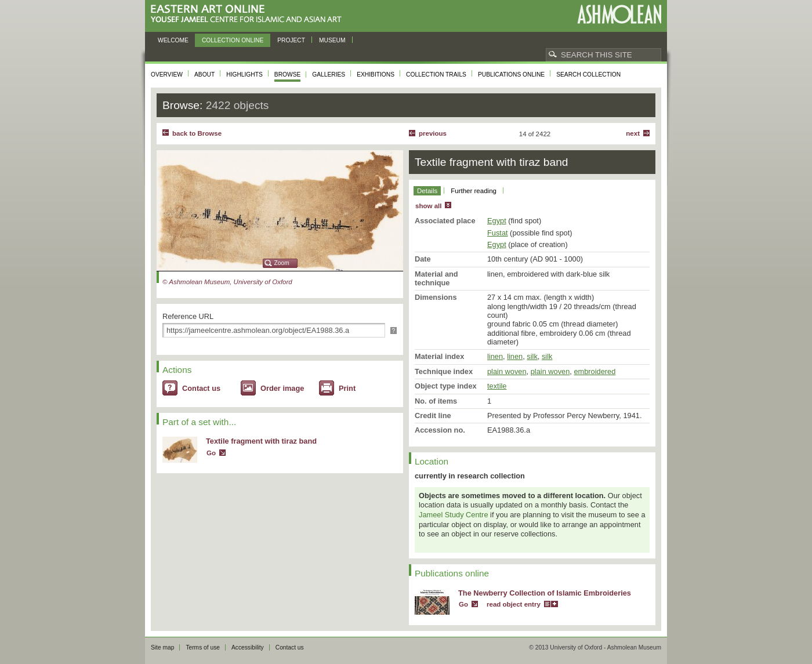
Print (347, 388)
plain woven (507, 371)
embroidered (594, 371)
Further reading (474, 191)
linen (495, 356)
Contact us (201, 388)
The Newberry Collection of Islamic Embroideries (545, 593)
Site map (162, 647)
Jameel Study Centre (454, 515)
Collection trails (436, 75)
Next (633, 133)
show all (428, 206)
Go (211, 453)
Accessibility (248, 647)
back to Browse (197, 133)
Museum (332, 40)
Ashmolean (619, 14)
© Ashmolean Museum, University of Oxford (227, 282)
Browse (288, 75)
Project (291, 40)
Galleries (329, 75)
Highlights (244, 75)
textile (497, 386)
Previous (433, 133)
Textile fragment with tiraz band (261, 441)
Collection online (233, 40)
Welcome (173, 40)
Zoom (282, 263)
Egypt (497, 221)
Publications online (511, 75)
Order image (282, 388)
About (204, 75)
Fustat (498, 233)
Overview (167, 75)
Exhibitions (376, 75)
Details (427, 191)
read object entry (514, 604)
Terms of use (203, 647)
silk (532, 356)
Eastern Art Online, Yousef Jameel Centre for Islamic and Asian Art (249, 14)
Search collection (588, 75)
